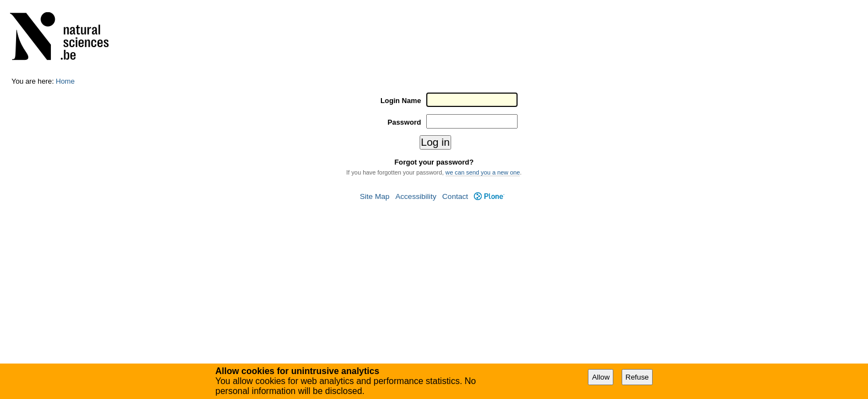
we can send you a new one (483, 172)
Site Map (375, 196)
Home (65, 81)
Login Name (401, 101)
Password (404, 122)
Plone (489, 196)
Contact (455, 196)
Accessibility (416, 196)
